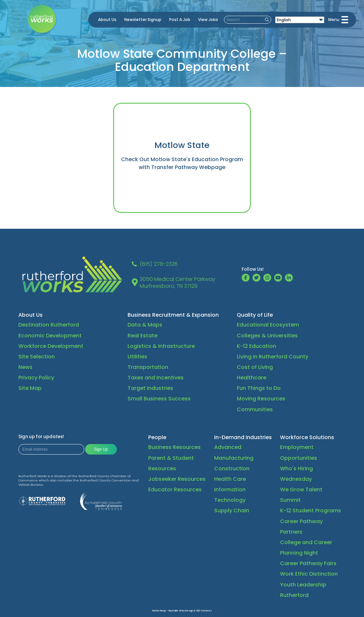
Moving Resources (261, 399)
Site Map (30, 388)
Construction (232, 468)
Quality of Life (255, 315)
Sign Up (101, 449)
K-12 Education (256, 346)
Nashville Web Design (181, 611)
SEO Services (204, 611)
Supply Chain (232, 511)
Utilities (137, 357)
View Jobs (208, 20)
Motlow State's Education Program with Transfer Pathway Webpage (191, 163)
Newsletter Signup (143, 20)
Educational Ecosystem (268, 325)
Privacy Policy (36, 378)
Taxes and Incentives (156, 378)
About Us (107, 20)
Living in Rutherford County (273, 357)
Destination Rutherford (49, 325)
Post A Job (180, 20)
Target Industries (150, 388)
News (25, 367)
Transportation (148, 367)
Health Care (230, 479)
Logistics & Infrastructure (161, 346)
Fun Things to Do (259, 388)
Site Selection (37, 357)
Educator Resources (175, 489)
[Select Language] (300, 20)
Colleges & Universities (267, 336)
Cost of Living (255, 367)
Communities (255, 409)
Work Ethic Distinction (309, 574)
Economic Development (50, 336)
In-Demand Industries (243, 437)
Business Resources (174, 447)
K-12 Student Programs (311, 511)
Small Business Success (159, 399)
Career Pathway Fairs (308, 563)
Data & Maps (145, 325)
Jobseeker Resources (177, 479)
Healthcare (252, 378)
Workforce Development (51, 346)
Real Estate (142, 336)
